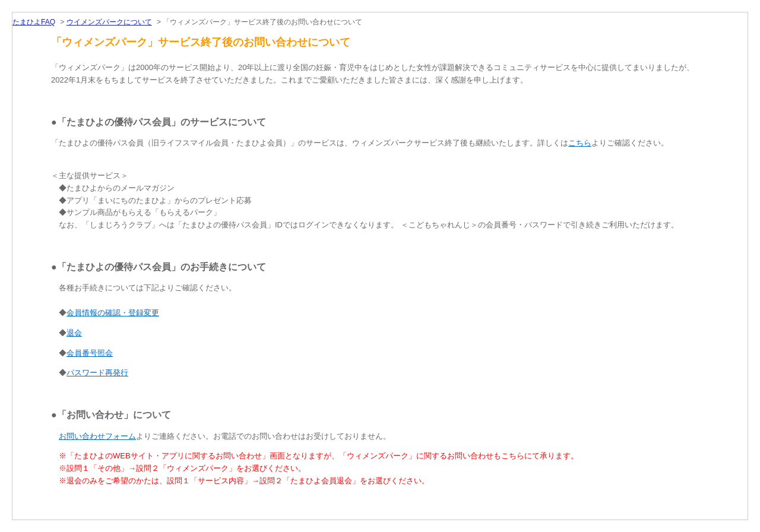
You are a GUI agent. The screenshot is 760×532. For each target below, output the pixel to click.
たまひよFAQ (34, 22)
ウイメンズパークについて (109, 22)
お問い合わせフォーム (97, 436)
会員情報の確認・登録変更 (113, 313)
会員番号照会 (90, 353)
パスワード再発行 (97, 373)
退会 (74, 333)
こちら (580, 143)
